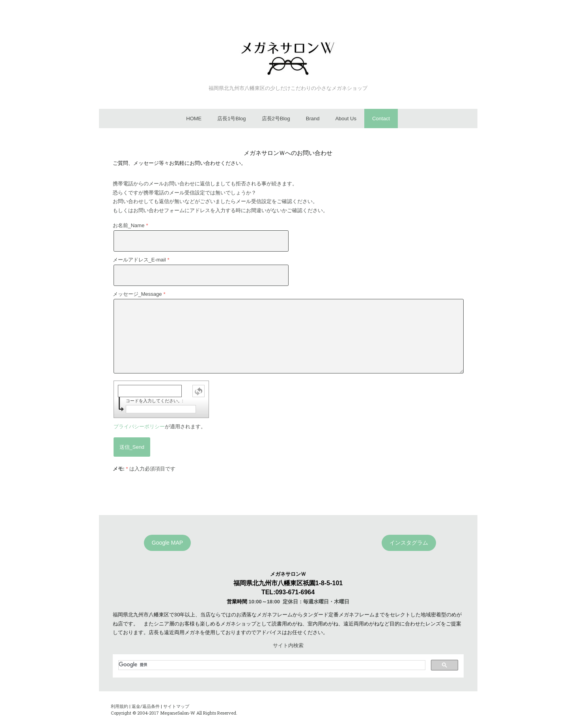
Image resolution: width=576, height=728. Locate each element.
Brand (313, 119)
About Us (346, 119)
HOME (194, 119)
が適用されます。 (160, 427)
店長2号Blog (276, 119)
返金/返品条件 (146, 706)
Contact (381, 119)
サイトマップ (176, 706)
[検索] (271, 665)
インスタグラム (409, 543)
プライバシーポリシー (139, 427)
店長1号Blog (231, 119)
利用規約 (119, 706)
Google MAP (167, 543)
